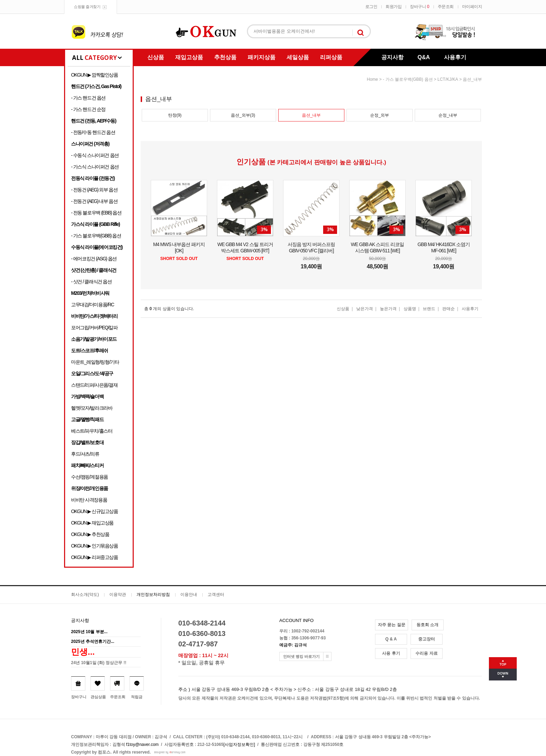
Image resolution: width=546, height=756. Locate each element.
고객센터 (216, 594)
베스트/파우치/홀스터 (92, 431)
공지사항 (392, 57)
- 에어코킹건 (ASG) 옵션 (94, 259)
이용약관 (118, 594)
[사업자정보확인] (239, 745)
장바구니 (419, 7)
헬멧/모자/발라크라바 (92, 408)
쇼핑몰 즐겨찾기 (87, 7)
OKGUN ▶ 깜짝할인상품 (95, 75)
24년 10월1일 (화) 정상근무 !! (99, 663)
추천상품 (225, 57)
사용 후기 (391, 653)
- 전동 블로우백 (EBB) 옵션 (96, 213)
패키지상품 (262, 57)
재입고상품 (189, 57)
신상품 (156, 57)
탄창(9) (175, 115)
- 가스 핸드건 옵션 (88, 98)
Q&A (424, 57)
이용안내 (189, 594)
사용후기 (455, 57)
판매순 (448, 309)
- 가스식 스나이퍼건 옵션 (95, 167)
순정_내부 (448, 115)
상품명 (410, 309)
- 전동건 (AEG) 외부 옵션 (94, 190)
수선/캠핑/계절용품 (89, 477)
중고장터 (427, 639)
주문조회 (446, 7)
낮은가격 (365, 309)
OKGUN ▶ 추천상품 (90, 534)
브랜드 (429, 309)
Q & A (391, 639)
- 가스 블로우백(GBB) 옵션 (96, 236)
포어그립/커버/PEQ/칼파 (94, 328)
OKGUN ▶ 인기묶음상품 (95, 546)
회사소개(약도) (85, 594)
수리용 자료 (426, 653)
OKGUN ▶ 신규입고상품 (95, 511)
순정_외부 (380, 115)
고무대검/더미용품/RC (92, 305)
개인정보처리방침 (153, 594)
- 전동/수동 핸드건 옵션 (93, 132)
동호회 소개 (427, 625)
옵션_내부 (472, 79)
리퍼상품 (331, 57)
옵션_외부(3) (243, 115)
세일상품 (298, 57)
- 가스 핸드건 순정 (88, 109)
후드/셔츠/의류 (85, 454)
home (373, 79)
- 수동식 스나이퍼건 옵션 (95, 155)
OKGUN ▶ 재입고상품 (92, 523)
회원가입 (393, 7)
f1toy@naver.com (142, 745)
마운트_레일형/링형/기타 (95, 362)
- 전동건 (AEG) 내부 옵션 (94, 201)
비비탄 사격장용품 (89, 500)
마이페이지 (472, 7)
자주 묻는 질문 (392, 625)
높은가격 (388, 309)
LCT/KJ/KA (448, 79)
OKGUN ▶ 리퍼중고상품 (95, 557)
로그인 (371, 7)
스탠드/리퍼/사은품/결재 (94, 385)
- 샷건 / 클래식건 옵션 (91, 282)
